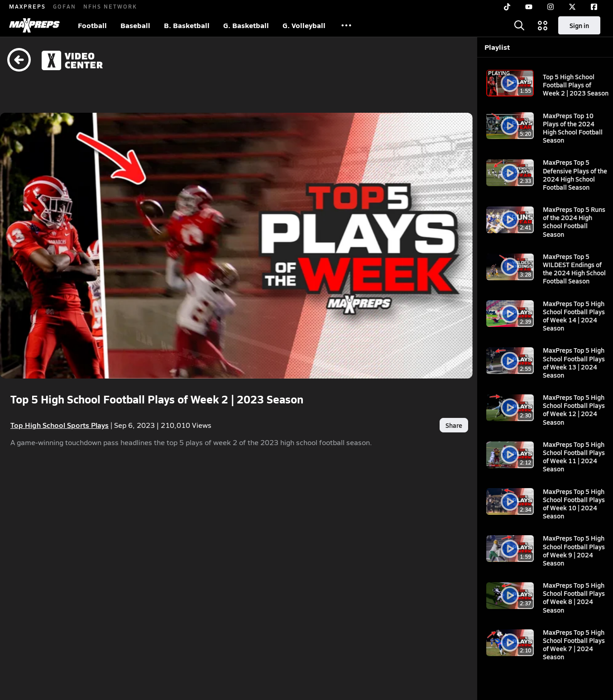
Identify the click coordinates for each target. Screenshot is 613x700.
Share (413, 403)
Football (92, 25)
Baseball (135, 25)
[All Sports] (346, 25)
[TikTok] (507, 7)
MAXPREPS (27, 6)
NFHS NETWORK (110, 6)
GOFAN (65, 6)
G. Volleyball (304, 25)
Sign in (579, 25)
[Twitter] (572, 7)
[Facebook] (594, 7)
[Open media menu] (543, 25)
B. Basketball (187, 25)
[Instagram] (551, 7)
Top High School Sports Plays (60, 402)
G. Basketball (246, 25)
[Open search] (519, 25)
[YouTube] (529, 7)
